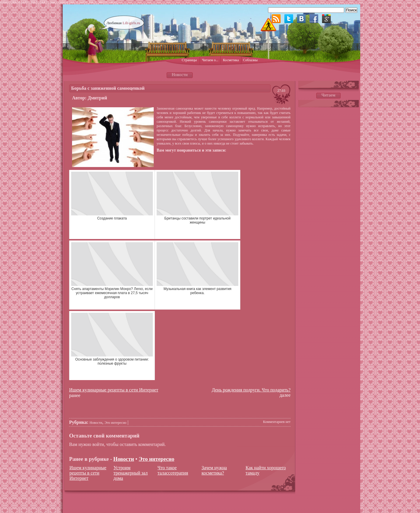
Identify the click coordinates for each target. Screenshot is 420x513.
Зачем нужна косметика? (214, 470)
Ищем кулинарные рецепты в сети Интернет (114, 390)
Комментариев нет (277, 422)
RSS (276, 19)
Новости (96, 423)
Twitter (289, 19)
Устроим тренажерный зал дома (131, 473)
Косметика (231, 60)
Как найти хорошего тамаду (266, 470)
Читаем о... (210, 60)
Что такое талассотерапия (173, 470)
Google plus (326, 19)
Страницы (189, 60)
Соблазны (250, 60)
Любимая (123, 23)
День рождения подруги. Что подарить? (251, 390)
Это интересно (116, 423)
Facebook (314, 19)
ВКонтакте (301, 19)
